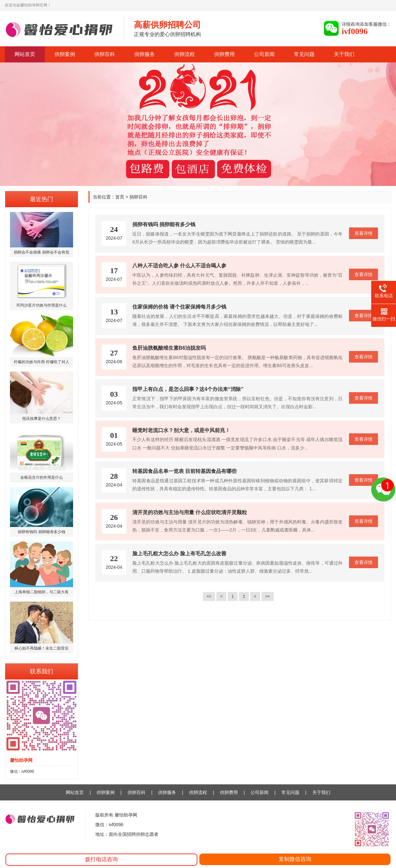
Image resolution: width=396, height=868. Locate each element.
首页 (120, 197)
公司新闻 (264, 54)
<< (209, 596)
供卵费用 (224, 54)
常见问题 (304, 54)
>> (268, 596)
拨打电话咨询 (101, 859)
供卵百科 (105, 54)
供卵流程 (184, 54)
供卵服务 (145, 54)
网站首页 (25, 54)
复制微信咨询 (295, 859)
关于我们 (344, 54)
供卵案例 (65, 54)
